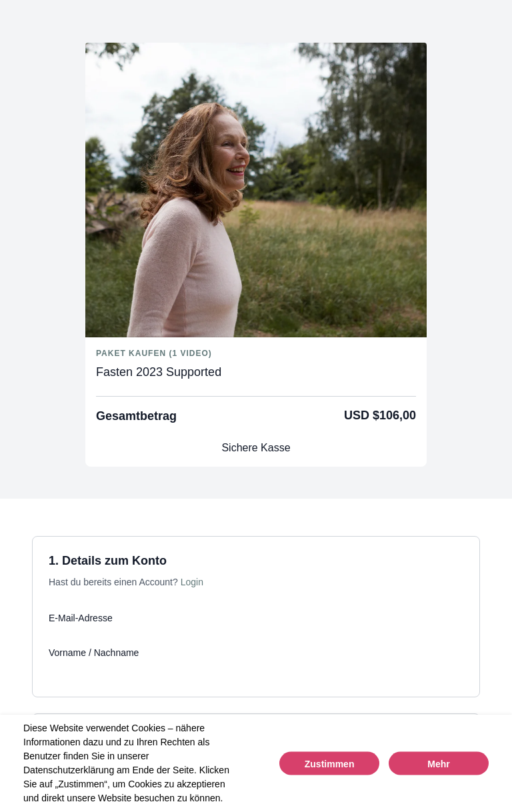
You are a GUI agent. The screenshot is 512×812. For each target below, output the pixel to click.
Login (192, 582)
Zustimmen (330, 764)
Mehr (438, 764)
